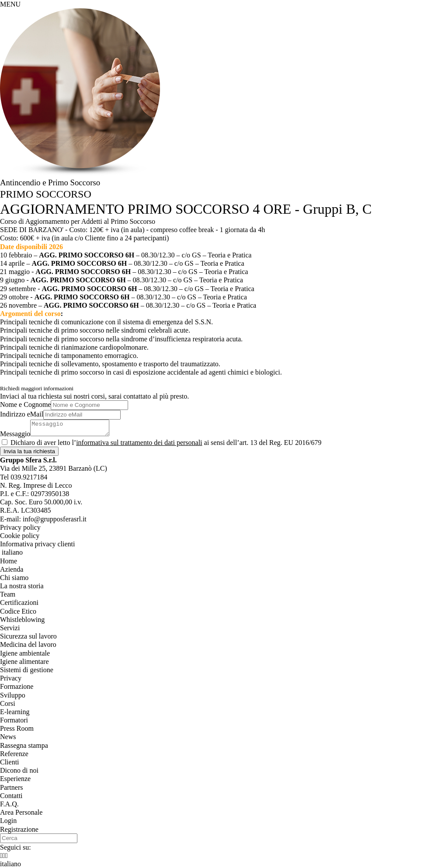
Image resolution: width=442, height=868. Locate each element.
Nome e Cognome (25, 404)
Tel (24, 477)
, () (54, 468)
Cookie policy (20, 536)
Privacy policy (20, 527)
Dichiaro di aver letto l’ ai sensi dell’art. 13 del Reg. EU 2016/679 (166, 443)
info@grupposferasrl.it (55, 519)
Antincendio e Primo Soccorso (50, 182)
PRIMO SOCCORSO (46, 194)
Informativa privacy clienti (37, 544)
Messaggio (15, 434)
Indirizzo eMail (22, 414)
